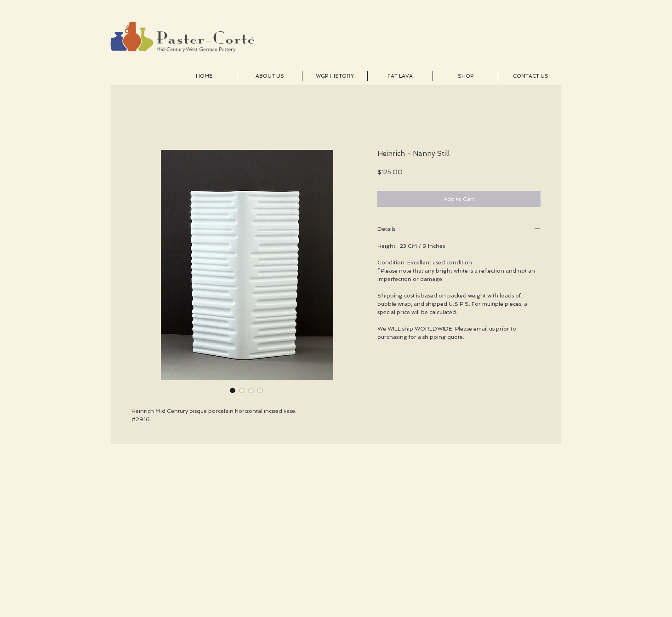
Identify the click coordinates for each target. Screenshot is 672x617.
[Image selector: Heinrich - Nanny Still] (233, 390)
